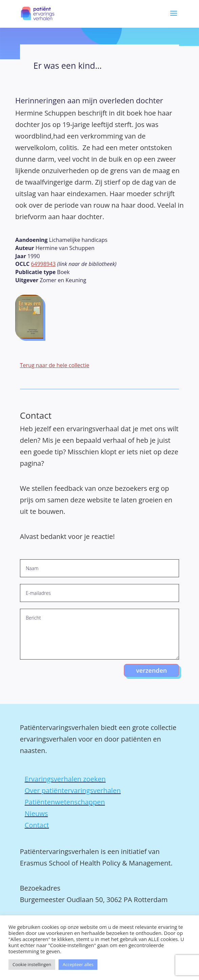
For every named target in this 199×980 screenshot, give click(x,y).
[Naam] (99, 568)
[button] (174, 18)
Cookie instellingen (32, 964)
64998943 (43, 264)
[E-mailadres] (99, 593)
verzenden (151, 670)
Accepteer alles (78, 964)
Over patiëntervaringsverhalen (73, 790)
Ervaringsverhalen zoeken (65, 779)
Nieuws (36, 814)
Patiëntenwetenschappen (65, 802)
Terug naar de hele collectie (55, 365)
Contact (37, 825)
